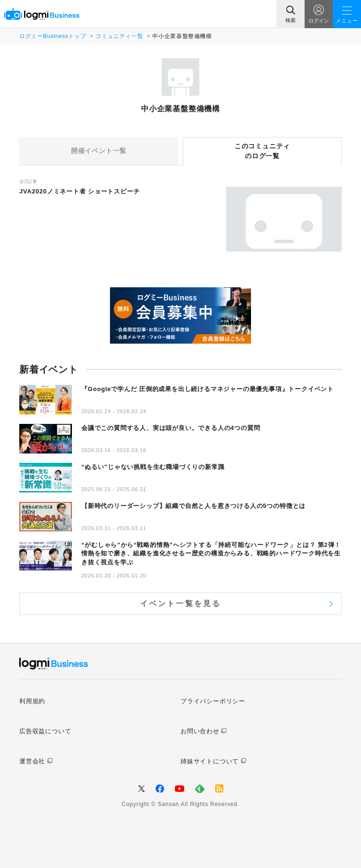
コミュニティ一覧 (119, 36)
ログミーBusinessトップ (53, 36)
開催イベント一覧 (99, 151)
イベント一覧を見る (181, 603)
